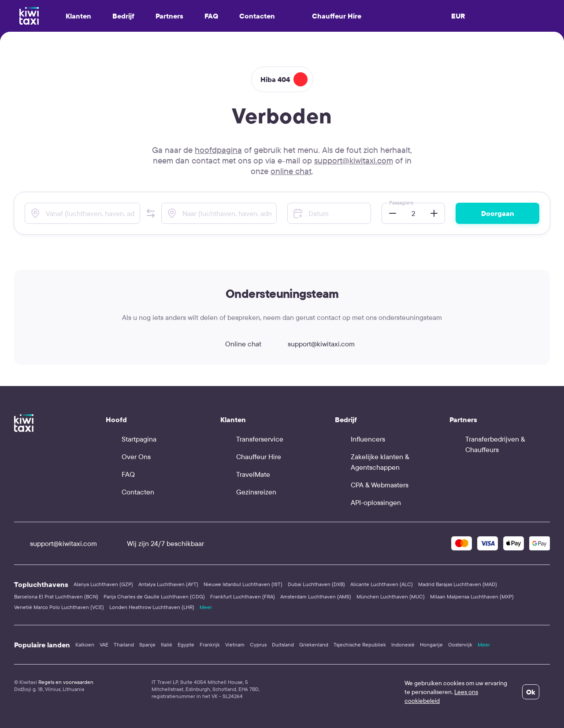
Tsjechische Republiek (360, 644)
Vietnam (235, 644)
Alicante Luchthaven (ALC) (382, 584)
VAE (104, 644)
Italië (167, 644)
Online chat (235, 344)
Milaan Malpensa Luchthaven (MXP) (472, 596)
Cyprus (258, 644)
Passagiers (401, 202)
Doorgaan (498, 213)
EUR (458, 16)
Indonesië (403, 644)
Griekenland (314, 644)
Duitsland (283, 644)
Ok (531, 692)
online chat (291, 171)
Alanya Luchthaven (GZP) (103, 584)
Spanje (147, 644)
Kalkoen (85, 644)
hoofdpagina (218, 150)
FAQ (211, 16)
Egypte (186, 644)
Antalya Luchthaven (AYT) (168, 584)
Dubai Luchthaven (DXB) (316, 584)
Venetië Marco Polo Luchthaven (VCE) (59, 607)
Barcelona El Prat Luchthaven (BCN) (56, 596)
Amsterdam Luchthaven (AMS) (316, 596)
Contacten (257, 16)
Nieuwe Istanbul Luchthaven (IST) (243, 584)
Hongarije (431, 644)
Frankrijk (210, 644)
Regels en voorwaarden (66, 682)
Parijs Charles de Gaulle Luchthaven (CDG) (154, 596)
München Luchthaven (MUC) (391, 596)
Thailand (124, 644)
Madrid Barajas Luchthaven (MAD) (458, 584)
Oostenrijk (460, 644)
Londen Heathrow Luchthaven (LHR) (152, 607)
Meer (206, 607)
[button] (151, 213)
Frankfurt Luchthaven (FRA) (243, 596)
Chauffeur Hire (329, 16)
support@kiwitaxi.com (354, 160)
